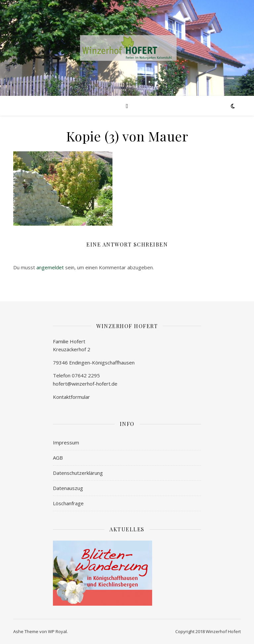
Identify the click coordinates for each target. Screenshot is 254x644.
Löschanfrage (68, 503)
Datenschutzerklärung (78, 473)
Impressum (66, 442)
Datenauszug (68, 488)
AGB (58, 458)
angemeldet (50, 267)
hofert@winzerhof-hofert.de (85, 384)
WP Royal (57, 631)
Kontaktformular (71, 397)
